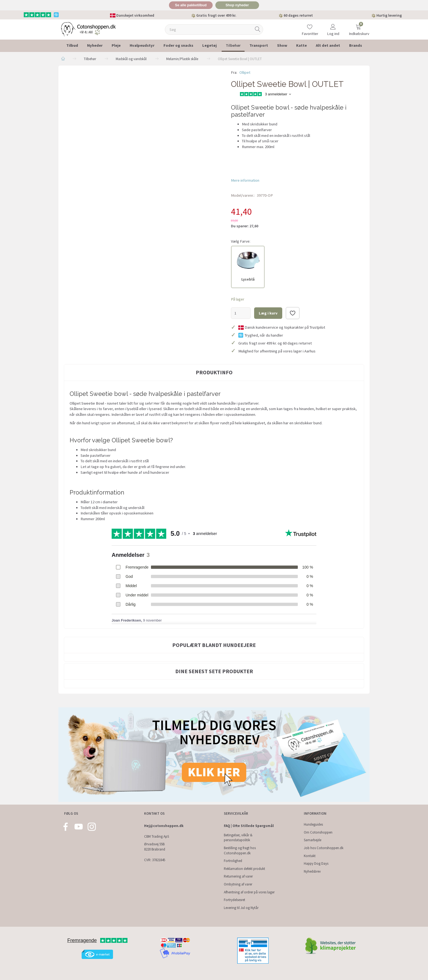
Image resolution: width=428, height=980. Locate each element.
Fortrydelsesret (234, 900)
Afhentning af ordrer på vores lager (249, 892)
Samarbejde (313, 840)
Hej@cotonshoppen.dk (164, 826)
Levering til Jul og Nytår (241, 908)
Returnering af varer (238, 876)
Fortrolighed (233, 861)
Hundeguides (313, 824)
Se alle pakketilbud (191, 5)
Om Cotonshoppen (318, 832)
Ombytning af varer (238, 884)
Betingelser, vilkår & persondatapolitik (238, 838)
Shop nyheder (237, 5)
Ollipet (245, 72)
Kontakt (310, 856)
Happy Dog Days (316, 863)
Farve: (241, 241)
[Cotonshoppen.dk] (88, 29)
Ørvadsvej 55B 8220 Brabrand (155, 847)
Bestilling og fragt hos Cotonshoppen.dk (240, 850)
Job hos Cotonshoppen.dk (324, 848)
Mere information (245, 180)
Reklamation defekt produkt (244, 869)
